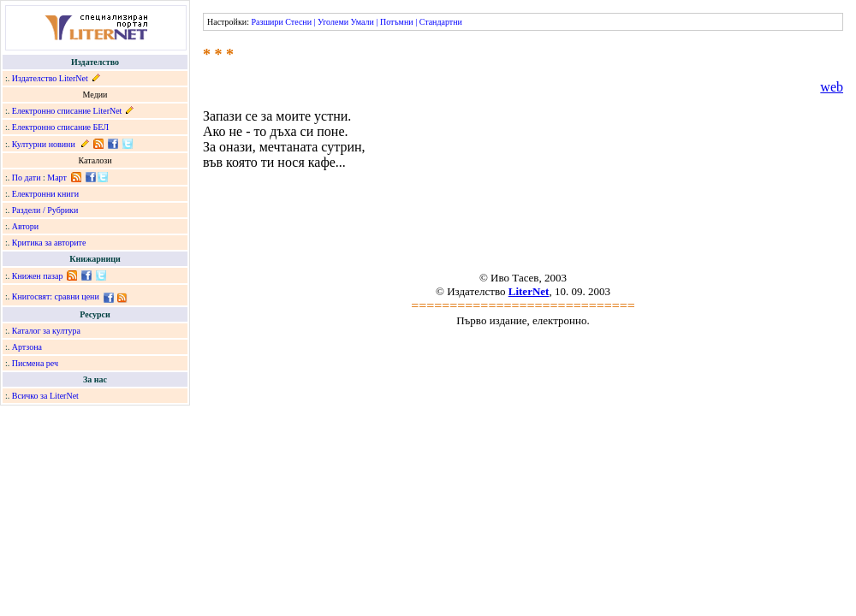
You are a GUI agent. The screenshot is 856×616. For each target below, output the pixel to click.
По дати (27, 178)
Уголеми (333, 22)
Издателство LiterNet (50, 78)
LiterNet (529, 291)
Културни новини (44, 144)
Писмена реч (35, 363)
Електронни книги (45, 194)
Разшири (267, 22)
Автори (25, 226)
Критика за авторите (49, 243)
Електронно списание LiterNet (67, 111)
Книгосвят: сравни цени (56, 296)
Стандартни (441, 22)
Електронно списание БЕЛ (60, 127)
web (832, 87)
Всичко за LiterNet (45, 396)
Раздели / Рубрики (45, 210)
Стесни (298, 22)
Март (57, 178)
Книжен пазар (38, 276)
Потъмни (397, 22)
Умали (363, 22)
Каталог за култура (46, 331)
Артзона (27, 347)
